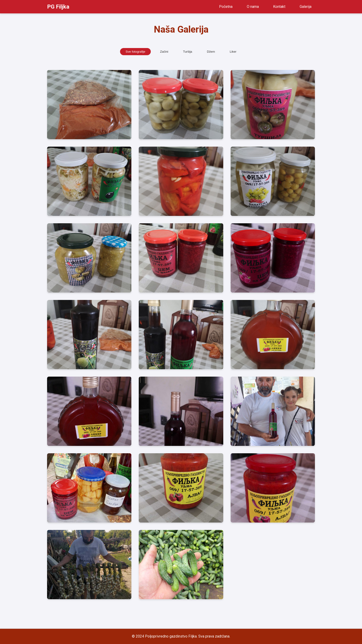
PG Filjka (58, 7)
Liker (233, 52)
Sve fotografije (135, 52)
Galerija (306, 7)
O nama (253, 7)
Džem (211, 52)
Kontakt (279, 7)
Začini (164, 52)
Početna (226, 7)
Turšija (188, 52)
